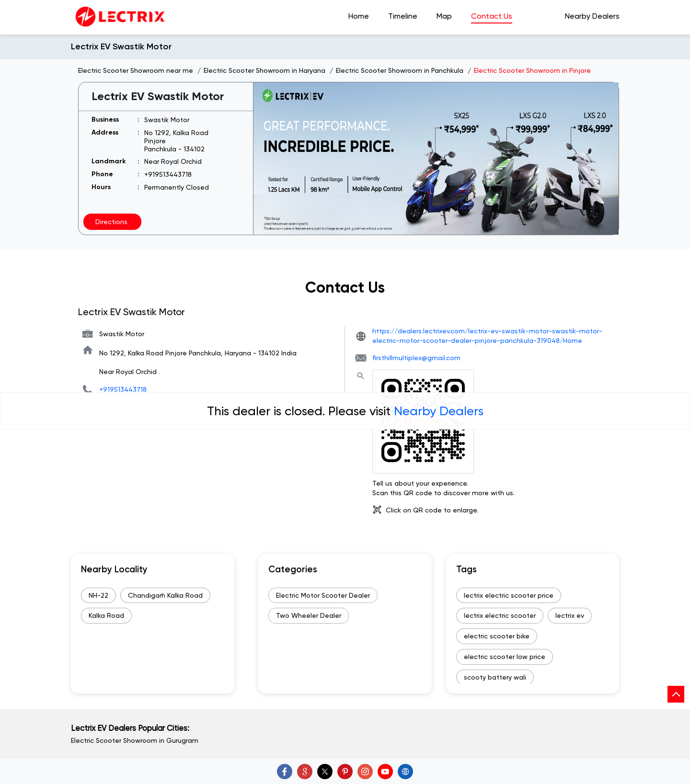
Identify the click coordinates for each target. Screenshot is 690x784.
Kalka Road (106, 615)
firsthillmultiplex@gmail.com (416, 358)
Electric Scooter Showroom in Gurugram (135, 740)
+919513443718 (168, 174)
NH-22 (98, 595)
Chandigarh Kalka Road (165, 595)
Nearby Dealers (439, 411)
